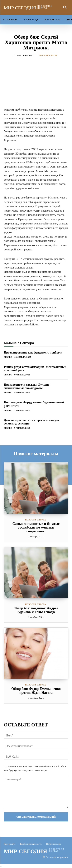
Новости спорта (48, 55)
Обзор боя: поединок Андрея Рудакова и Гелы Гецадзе (36, 610)
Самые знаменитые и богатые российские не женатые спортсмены (36, 527)
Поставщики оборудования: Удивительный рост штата (34, 404)
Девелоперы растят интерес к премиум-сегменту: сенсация (32, 422)
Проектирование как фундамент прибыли (33, 352)
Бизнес (8, 357)
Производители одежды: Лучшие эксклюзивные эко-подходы (27, 386)
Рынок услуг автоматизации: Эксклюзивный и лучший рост (35, 369)
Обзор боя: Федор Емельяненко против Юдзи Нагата (36, 691)
